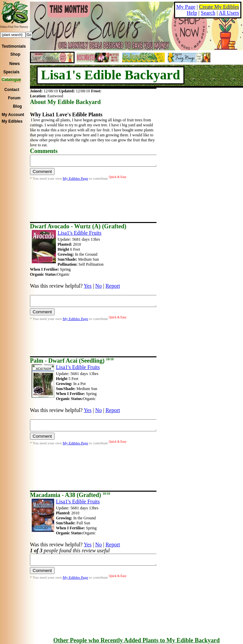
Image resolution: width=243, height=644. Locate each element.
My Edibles (12, 121)
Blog (17, 106)
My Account (13, 115)
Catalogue (11, 80)
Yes (88, 286)
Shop (15, 54)
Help (192, 13)
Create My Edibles (219, 7)
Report (113, 286)
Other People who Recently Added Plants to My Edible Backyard (136, 640)
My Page (186, 7)
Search (208, 13)
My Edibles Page (75, 180)
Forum (14, 98)
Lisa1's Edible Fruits (80, 233)
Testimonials (14, 46)
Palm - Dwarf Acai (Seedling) (72, 361)
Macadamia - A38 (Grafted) (70, 495)
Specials (11, 72)
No (99, 286)
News (14, 64)
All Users (229, 13)
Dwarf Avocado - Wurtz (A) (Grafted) (78, 226)
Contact (12, 90)
